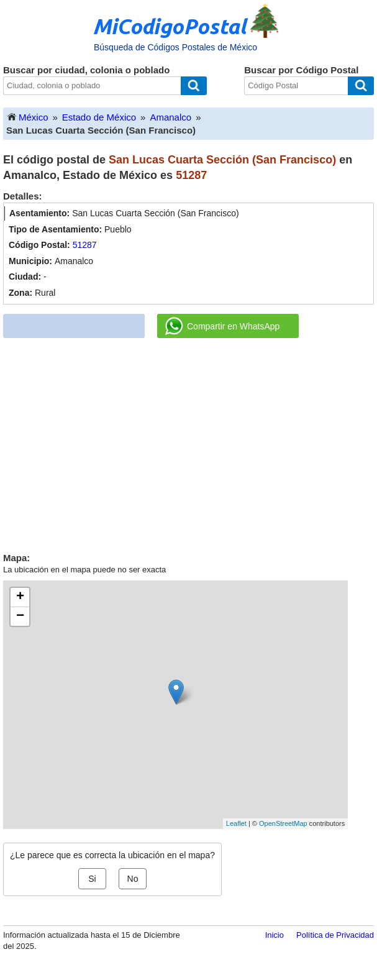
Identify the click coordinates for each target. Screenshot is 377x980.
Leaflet (236, 823)
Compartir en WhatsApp (222, 326)
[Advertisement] (189, 441)
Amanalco (170, 117)
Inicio (275, 935)
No (133, 879)
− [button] (20, 616)
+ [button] (20, 597)
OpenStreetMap (283, 823)
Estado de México (99, 117)
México (27, 117)
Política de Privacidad (335, 935)
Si (92, 879)
